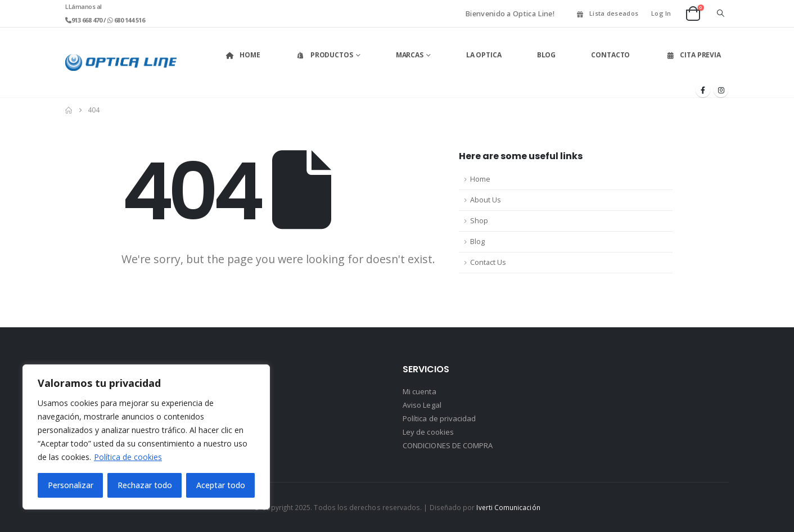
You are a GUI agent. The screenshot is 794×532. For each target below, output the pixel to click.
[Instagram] (721, 90)
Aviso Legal (422, 405)
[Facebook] (703, 90)
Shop (479, 221)
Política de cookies (128, 457)
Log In (661, 13)
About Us (486, 200)
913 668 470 (87, 20)
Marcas (410, 55)
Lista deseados (606, 13)
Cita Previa (693, 55)
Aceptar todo (221, 485)
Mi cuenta (419, 391)
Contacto (610, 55)
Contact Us (488, 262)
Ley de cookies (428, 432)
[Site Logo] (121, 62)
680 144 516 (128, 20)
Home (243, 55)
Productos (324, 55)
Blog (547, 55)
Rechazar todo (145, 485)
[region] (146, 437)
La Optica (484, 55)
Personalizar (71, 485)
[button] (720, 13)
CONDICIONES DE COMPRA (448, 445)
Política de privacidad (439, 418)
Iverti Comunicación (508, 507)
